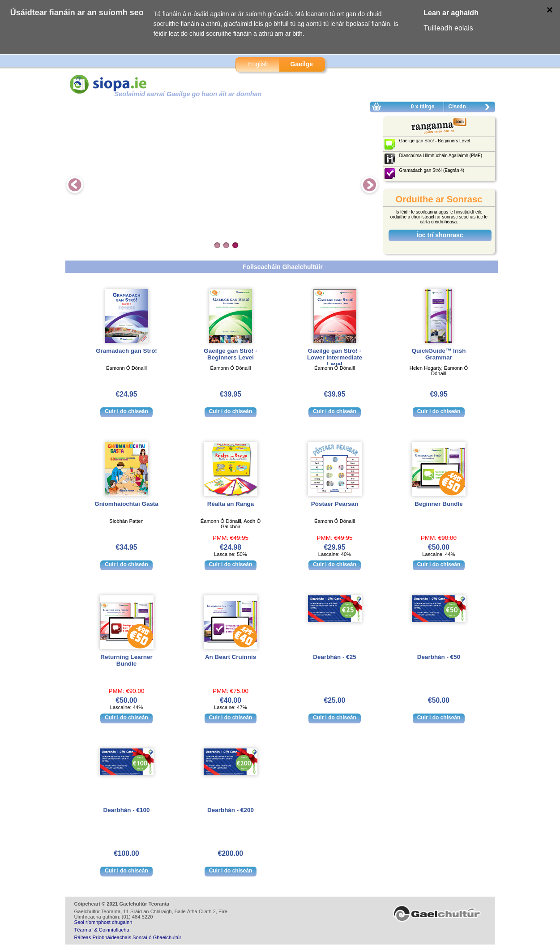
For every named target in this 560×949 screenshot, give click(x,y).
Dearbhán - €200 (231, 810)
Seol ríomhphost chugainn (103, 922)
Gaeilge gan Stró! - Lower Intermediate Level (335, 357)
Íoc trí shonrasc (440, 235)
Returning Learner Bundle (126, 660)
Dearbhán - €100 (127, 810)
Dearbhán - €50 (439, 657)
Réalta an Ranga (231, 504)
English (258, 64)
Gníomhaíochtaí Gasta (126, 504)
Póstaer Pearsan (335, 504)
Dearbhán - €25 (334, 657)
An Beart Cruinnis (231, 657)
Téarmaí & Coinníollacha (102, 930)
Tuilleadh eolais (448, 28)
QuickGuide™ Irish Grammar (439, 354)
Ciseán (471, 108)
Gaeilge (302, 64)
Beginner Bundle (439, 504)
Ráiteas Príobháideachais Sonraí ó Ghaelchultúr (128, 937)
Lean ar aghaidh (451, 13)
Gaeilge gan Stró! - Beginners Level (230, 354)
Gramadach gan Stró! (126, 351)
